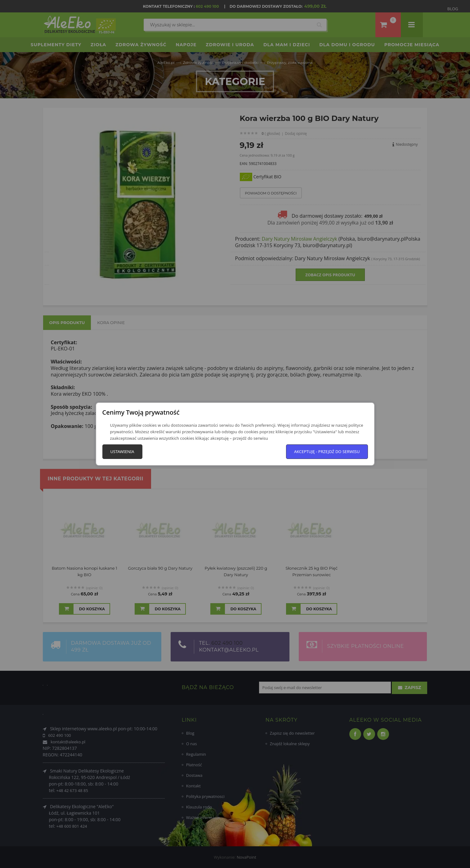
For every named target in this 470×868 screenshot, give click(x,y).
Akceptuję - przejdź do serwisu (327, 452)
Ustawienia (122, 452)
